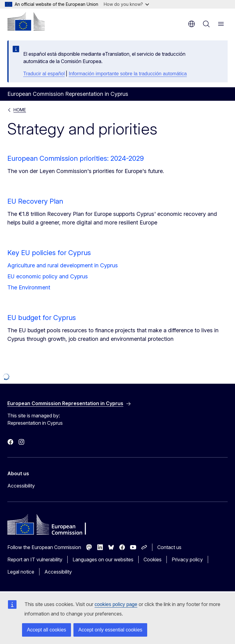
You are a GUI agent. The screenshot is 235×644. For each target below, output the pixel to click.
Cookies (153, 559)
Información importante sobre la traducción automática (128, 74)
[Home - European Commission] (26, 21)
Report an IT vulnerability (35, 559)
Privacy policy (187, 559)
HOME (20, 110)
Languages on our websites (103, 559)
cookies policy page (116, 604)
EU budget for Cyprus (42, 318)
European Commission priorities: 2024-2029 (76, 158)
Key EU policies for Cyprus (49, 253)
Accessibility (21, 486)
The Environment (29, 287)
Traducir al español (44, 74)
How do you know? (126, 4)
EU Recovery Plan (35, 201)
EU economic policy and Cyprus (48, 276)
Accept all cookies (47, 630)
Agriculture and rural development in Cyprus (63, 265)
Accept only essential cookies (110, 630)
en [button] (192, 24)
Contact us (169, 547)
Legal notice (21, 572)
